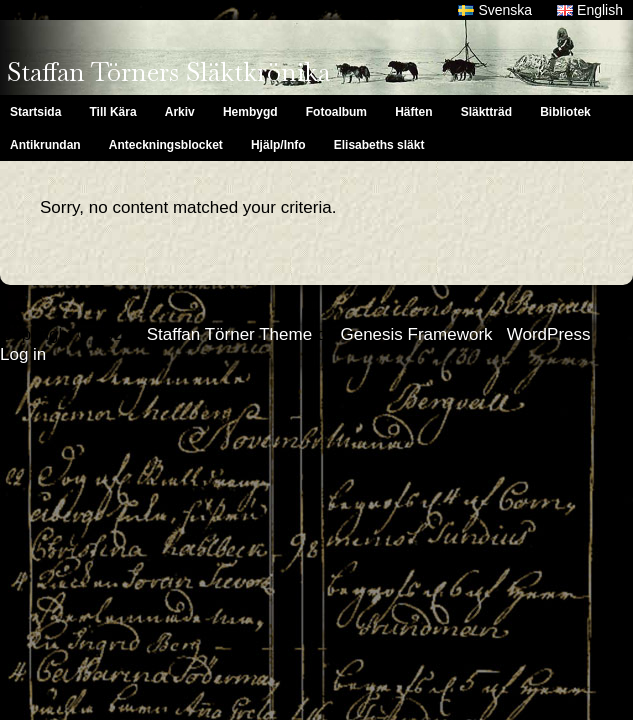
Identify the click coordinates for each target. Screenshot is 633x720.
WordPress (549, 334)
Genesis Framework (416, 334)
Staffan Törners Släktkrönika (168, 72)
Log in (23, 354)
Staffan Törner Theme (229, 334)
